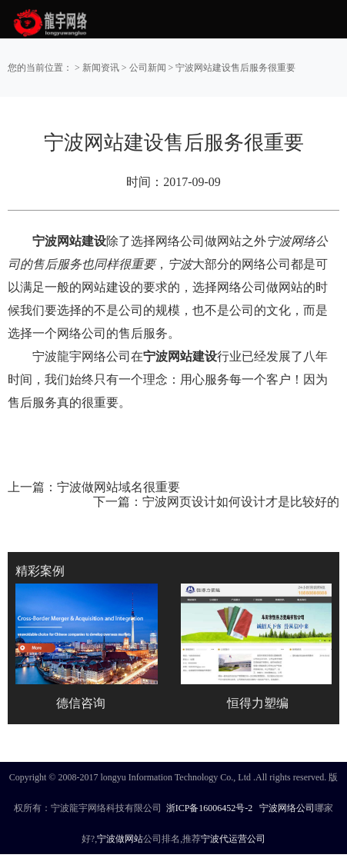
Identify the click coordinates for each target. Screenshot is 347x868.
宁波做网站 (120, 839)
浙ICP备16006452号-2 (210, 808)
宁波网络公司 (287, 808)
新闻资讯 (101, 68)
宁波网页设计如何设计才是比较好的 (241, 502)
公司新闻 (148, 68)
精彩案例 (40, 571)
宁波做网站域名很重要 (118, 487)
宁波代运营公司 (233, 839)
